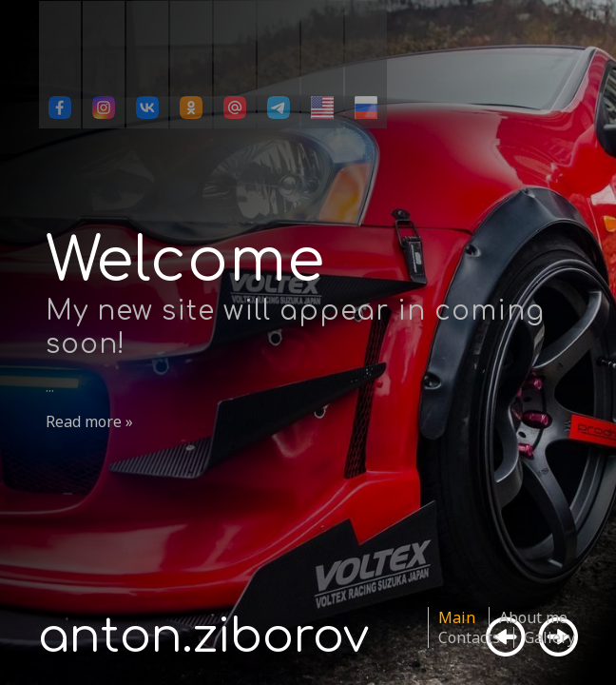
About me (533, 617)
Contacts (469, 637)
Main (457, 617)
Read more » (89, 421)
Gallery (549, 637)
